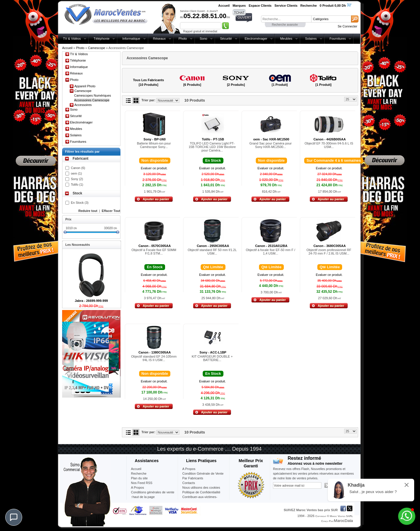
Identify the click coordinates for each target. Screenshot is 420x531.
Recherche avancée (285, 25)
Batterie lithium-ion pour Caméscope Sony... (154, 145)
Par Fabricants (193, 478)
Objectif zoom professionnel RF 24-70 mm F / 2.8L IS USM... (329, 252)
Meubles (286, 39)
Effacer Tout (111, 211)
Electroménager (256, 39)
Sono (204, 39)
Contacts (189, 483)
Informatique (131, 39)
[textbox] (286, 19)
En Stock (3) (80, 203)
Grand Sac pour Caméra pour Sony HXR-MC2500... (271, 145)
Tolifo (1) (77, 184)
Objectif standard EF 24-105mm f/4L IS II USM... (154, 358)
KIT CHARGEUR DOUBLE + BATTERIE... (212, 358)
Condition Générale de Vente (203, 473)
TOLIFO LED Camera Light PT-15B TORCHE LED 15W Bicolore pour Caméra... (212, 147)
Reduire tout (88, 211)
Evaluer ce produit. (154, 168)
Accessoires (83, 105)
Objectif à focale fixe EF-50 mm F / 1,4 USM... (271, 252)
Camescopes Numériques (93, 95)
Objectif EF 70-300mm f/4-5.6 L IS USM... (329, 145)
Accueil (67, 48)
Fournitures (338, 39)
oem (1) (76, 173)
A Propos (189, 469)
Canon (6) (78, 168)
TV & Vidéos (72, 39)
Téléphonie (101, 39)
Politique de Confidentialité (201, 492)
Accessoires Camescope (92, 100)
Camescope (97, 48)
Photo (183, 39)
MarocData (343, 521)
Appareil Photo (85, 86)
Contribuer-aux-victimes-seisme (200, 499)
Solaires (311, 39)
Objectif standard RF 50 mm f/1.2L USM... (212, 252)
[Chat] (14, 517)
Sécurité (226, 39)
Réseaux (159, 39)
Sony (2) (77, 179)
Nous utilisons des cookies (201, 488)
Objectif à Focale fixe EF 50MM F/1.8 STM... (154, 252)
